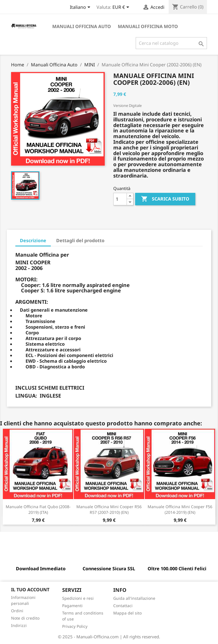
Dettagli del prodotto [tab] (80, 240)
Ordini (17, 611)
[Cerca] (171, 43)
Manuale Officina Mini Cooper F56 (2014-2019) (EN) (180, 509)
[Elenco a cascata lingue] (81, 8)
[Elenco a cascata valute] (122, 8)
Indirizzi (19, 625)
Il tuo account (30, 590)
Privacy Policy (75, 626)
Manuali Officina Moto (148, 26)
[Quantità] (120, 199)
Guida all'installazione (134, 598)
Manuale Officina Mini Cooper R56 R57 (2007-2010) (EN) (109, 509)
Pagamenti (72, 606)
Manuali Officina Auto (82, 26)
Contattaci (123, 606)
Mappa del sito (127, 613)
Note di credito (25, 618)
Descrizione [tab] (33, 240)
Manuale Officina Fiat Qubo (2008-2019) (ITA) (38, 509)
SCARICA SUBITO (165, 199)
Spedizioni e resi (78, 598)
